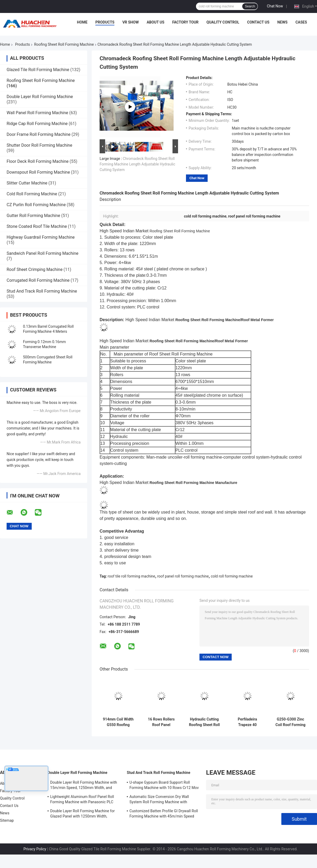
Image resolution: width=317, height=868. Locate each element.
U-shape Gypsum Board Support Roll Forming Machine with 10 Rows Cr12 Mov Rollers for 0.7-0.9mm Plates (164, 786)
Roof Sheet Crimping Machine (35, 269)
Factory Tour (185, 22)
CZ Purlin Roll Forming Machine (36, 205)
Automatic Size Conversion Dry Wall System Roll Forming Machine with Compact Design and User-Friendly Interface (159, 800)
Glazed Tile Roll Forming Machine (38, 70)
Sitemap (7, 820)
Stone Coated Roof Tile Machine (37, 226)
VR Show (130, 22)
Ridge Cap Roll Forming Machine (37, 124)
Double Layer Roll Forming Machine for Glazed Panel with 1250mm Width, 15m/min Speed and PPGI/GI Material (82, 814)
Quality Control (223, 22)
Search (250, 6)
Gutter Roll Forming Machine (33, 216)
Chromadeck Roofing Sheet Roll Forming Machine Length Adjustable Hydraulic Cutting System (137, 164)
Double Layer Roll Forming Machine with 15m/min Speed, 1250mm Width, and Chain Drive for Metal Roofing (84, 786)
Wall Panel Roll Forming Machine (37, 113)
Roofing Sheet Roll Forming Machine (64, 44)
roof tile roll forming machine (132, 576)
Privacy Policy (35, 849)
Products (105, 22)
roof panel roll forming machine (183, 576)
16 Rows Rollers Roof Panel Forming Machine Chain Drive (161, 722)
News (283, 22)
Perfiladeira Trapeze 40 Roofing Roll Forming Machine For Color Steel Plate (248, 722)
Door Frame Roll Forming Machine (39, 134)
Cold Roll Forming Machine (32, 194)
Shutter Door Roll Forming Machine (39, 145)
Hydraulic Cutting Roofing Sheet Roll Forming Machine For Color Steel (204, 722)
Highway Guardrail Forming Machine (41, 237)
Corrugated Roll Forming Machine (38, 280)
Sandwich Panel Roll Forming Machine (43, 253)
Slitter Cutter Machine (27, 183)
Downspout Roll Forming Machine (38, 172)
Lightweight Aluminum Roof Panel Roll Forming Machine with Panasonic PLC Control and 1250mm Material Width (82, 800)
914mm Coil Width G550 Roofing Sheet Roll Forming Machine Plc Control (118, 722)
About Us (155, 22)
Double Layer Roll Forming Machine (40, 97)
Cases (301, 22)
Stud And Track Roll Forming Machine (42, 291)
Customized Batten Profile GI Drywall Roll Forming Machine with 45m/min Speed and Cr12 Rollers (164, 814)
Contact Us (258, 22)
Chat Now (275, 6)
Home (82, 22)
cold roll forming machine (232, 576)
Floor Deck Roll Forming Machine (38, 161)
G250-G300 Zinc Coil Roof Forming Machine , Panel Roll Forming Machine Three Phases (290, 722)
